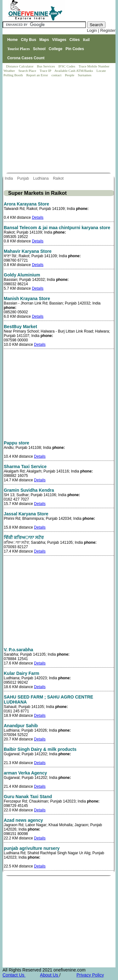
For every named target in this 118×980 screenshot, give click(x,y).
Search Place (28, 71)
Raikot (59, 178)
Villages (59, 40)
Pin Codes (75, 49)
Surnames (84, 75)
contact (57, 75)
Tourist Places (19, 49)
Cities (75, 40)
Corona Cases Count (26, 58)
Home (12, 40)
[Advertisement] (59, 125)
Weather (10, 71)
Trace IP (46, 71)
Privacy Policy (90, 975)
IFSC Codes (67, 66)
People (70, 75)
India (9, 178)
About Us (50, 975)
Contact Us (14, 975)
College (56, 49)
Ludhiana (41, 178)
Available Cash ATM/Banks (74, 71)
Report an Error (37, 75)
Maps (44, 40)
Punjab (23, 178)
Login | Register (101, 30)
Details (38, 217)
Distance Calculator (20, 66)
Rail (86, 40)
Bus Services (46, 66)
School (39, 49)
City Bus (28, 40)
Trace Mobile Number (95, 66)
